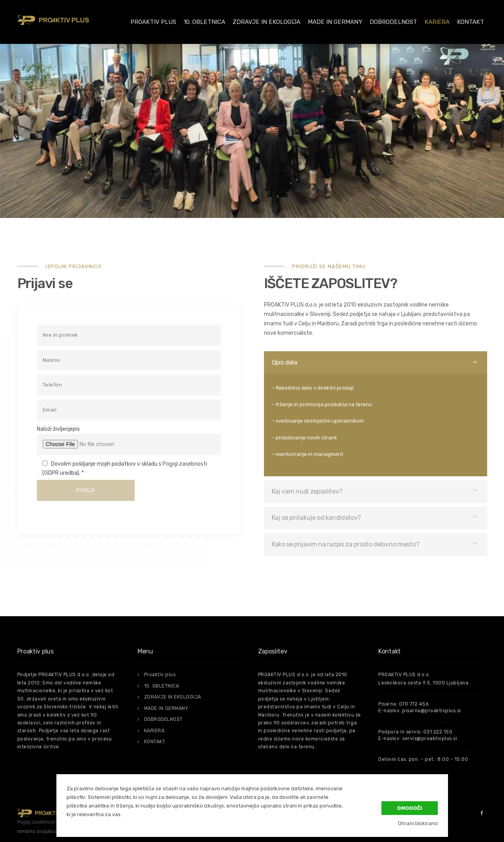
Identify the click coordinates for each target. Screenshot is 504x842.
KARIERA (437, 22)
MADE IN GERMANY (335, 22)
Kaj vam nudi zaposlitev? (307, 491)
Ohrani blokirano (418, 823)
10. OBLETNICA (204, 22)
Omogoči (410, 808)
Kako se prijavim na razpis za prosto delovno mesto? (346, 544)
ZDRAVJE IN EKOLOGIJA (266, 22)
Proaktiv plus (153, 22)
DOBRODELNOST (393, 22)
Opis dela (285, 362)
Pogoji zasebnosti (185, 464)
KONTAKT (471, 22)
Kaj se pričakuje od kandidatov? (317, 518)
